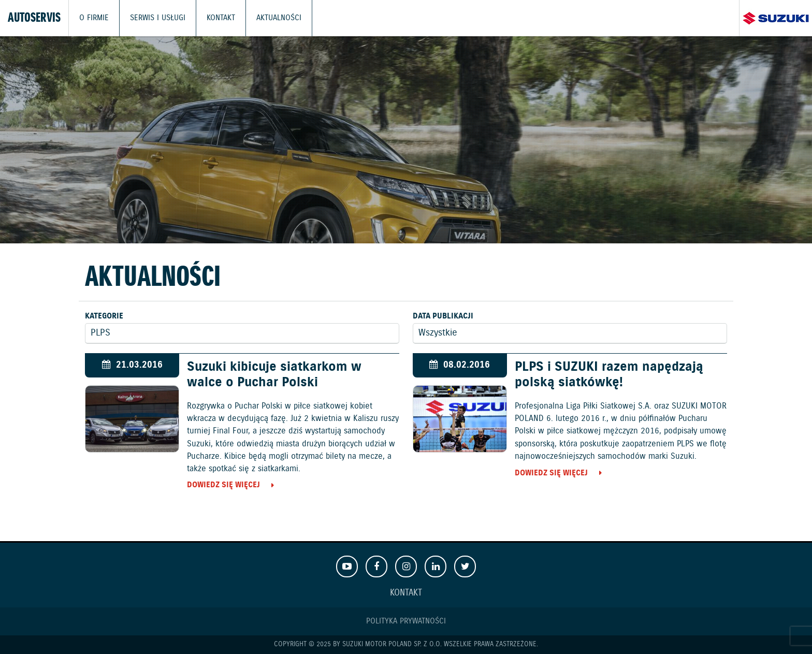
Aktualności (279, 18)
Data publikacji (443, 316)
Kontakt (221, 18)
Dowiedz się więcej (223, 485)
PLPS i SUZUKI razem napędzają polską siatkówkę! (609, 375)
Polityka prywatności (406, 621)
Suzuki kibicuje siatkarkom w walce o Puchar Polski (274, 375)
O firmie (94, 18)
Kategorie (104, 316)
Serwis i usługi (158, 18)
